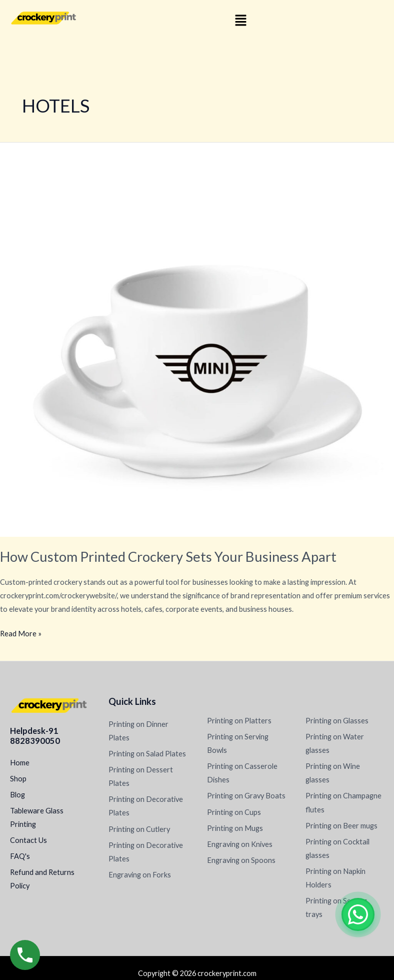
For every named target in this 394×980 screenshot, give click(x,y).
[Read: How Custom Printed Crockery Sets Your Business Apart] (197, 339)
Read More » (21, 632)
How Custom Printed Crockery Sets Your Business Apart (168, 557)
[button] (240, 21)
